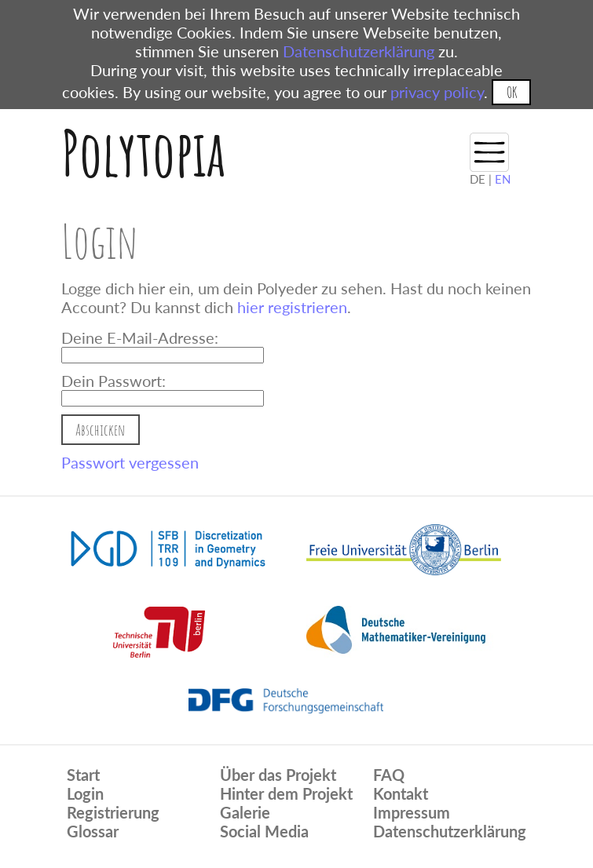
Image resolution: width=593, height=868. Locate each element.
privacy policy (437, 92)
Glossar (93, 831)
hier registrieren (292, 307)
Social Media (264, 831)
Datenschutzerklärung (359, 51)
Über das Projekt (278, 775)
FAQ (389, 775)
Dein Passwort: (113, 381)
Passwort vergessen (130, 462)
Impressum (412, 812)
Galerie (245, 812)
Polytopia (143, 153)
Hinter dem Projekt (286, 793)
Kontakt (401, 793)
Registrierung (113, 812)
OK (512, 92)
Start (83, 775)
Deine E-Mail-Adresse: (140, 337)
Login (85, 793)
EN (503, 179)
